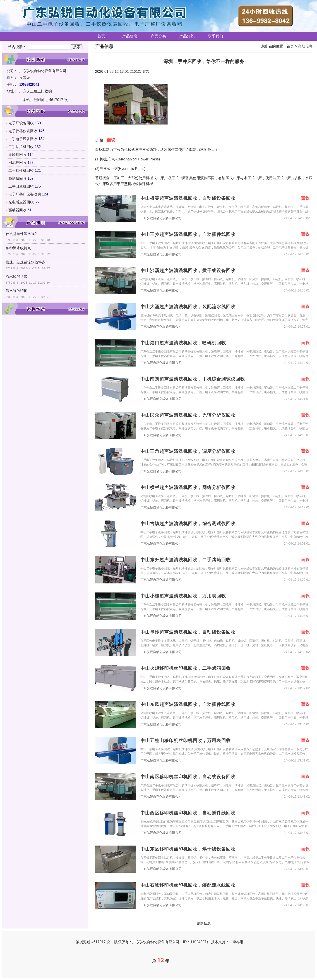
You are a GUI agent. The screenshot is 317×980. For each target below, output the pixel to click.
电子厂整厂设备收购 (25, 194)
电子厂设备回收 (21, 123)
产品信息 (130, 36)
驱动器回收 (17, 210)
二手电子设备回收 (23, 139)
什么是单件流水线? (21, 234)
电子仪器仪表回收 (23, 131)
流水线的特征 (17, 291)
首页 (101, 36)
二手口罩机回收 (21, 186)
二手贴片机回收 (21, 147)
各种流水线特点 (18, 248)
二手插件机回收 (21, 170)
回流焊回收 (17, 163)
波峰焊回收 (17, 155)
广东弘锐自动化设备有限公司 (161, 218)
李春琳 (238, 942)
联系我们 (216, 36)
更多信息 (204, 923)
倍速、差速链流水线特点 (26, 262)
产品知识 (187, 36)
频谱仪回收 (17, 178)
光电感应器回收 (21, 202)
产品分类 (158, 36)
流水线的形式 (17, 276)
